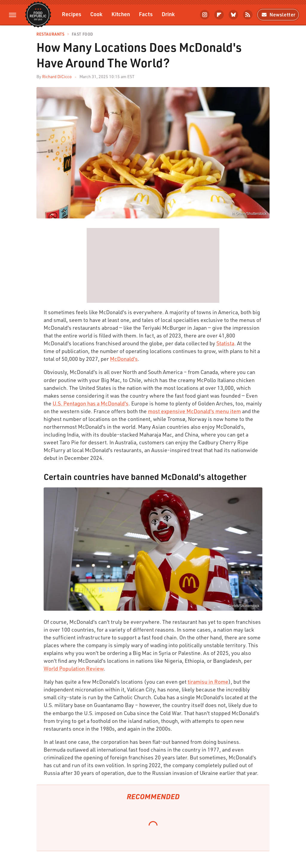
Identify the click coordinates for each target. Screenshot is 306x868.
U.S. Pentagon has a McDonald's (91, 403)
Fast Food (82, 34)
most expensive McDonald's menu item (194, 411)
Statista (225, 343)
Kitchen (121, 14)
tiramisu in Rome (208, 682)
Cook (96, 14)
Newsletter (278, 15)
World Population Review (74, 668)
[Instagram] (205, 15)
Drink (168, 14)
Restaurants (51, 34)
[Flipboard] (219, 15)
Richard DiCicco (57, 76)
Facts (146, 14)
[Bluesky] (233, 15)
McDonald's (124, 359)
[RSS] (248, 15)
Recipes (72, 14)
